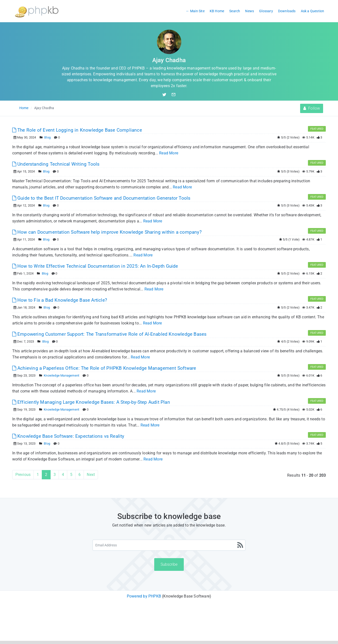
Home (24, 108)
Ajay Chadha (44, 108)
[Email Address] (169, 545)
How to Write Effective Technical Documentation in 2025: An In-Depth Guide (95, 266)
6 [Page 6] (80, 475)
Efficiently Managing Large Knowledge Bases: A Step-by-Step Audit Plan (91, 402)
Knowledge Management (61, 375)
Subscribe (169, 564)
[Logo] (37, 11)
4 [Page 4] (63, 475)
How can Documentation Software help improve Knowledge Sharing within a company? (107, 232)
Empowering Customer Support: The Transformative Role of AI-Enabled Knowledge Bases (109, 334)
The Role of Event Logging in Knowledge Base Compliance (77, 130)
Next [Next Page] (91, 475)
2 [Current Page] (46, 475)
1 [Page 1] (38, 475)
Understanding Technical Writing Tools (56, 164)
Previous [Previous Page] (23, 475)
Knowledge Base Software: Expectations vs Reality (68, 436)
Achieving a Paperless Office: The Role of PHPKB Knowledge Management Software (104, 368)
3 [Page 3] (55, 475)
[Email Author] (174, 95)
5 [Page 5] (71, 475)
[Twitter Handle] (167, 95)
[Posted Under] (41, 137)
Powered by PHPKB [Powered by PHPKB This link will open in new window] (144, 596)
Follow (312, 108)
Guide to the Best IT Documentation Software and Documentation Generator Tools (101, 198)
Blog (47, 137)
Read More (169, 153)
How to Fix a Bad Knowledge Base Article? (60, 300)
